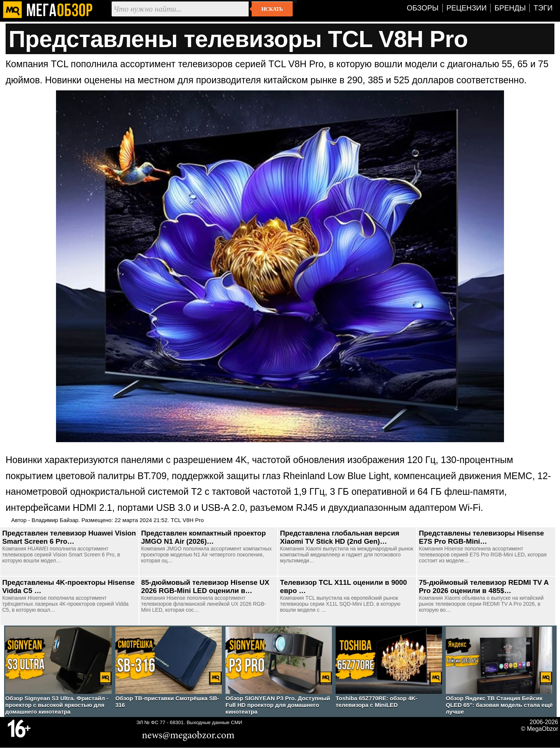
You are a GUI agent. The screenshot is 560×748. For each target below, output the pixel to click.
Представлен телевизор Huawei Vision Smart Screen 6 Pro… (69, 537)
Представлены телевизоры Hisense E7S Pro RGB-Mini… (481, 537)
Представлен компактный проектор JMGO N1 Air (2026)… (203, 537)
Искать (272, 9)
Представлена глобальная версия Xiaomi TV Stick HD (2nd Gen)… (340, 537)
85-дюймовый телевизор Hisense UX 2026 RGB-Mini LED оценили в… (205, 586)
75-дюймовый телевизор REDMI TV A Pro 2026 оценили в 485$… (484, 586)
